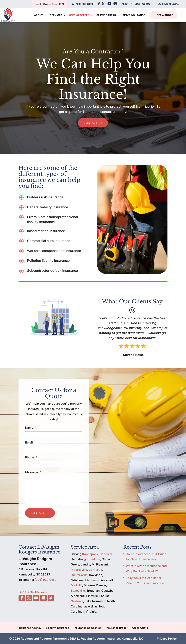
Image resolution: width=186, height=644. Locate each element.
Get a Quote (163, 15)
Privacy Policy (167, 639)
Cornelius (95, 570)
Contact (147, 4)
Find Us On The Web (33, 592)
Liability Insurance (57, 628)
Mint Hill (76, 585)
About (125, 4)
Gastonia (77, 601)
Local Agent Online (166, 4)
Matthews (92, 580)
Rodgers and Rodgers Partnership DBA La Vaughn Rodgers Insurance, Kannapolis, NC (82, 639)
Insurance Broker (117, 628)
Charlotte (94, 559)
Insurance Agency (30, 628)
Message (33, 472)
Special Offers (79, 15)
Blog (137, 4)
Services (56, 15)
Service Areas (106, 15)
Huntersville (79, 575)
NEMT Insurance (134, 15)
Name (31, 428)
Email (30, 442)
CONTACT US (93, 123)
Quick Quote (140, 628)
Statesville (78, 591)
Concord (106, 554)
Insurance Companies (87, 628)
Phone (31, 457)
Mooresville (79, 570)
